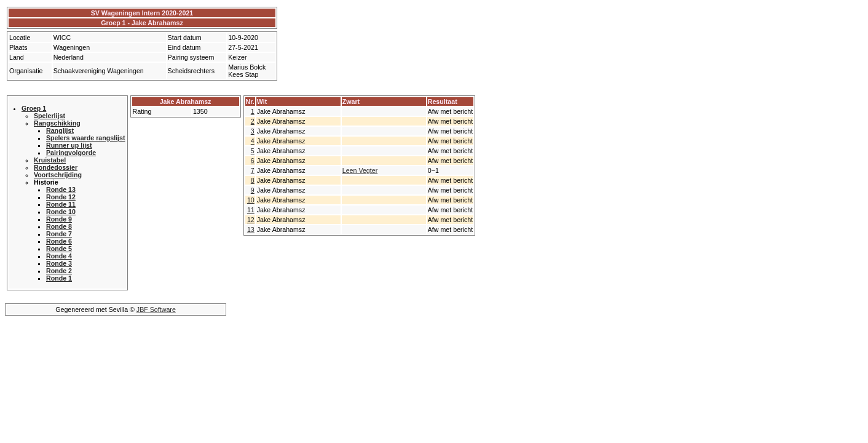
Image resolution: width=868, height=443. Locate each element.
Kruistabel (50, 160)
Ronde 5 (59, 249)
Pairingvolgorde (71, 153)
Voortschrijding (58, 175)
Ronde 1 (59, 278)
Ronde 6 (59, 241)
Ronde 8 (59, 226)
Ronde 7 (59, 234)
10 (251, 200)
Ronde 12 (61, 197)
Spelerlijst (49, 116)
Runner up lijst (69, 145)
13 (251, 229)
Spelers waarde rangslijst (86, 138)
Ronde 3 (59, 263)
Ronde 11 (61, 204)
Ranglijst (60, 130)
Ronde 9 (59, 219)
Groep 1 (34, 108)
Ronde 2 (59, 271)
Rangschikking (57, 123)
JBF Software (156, 309)
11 (251, 210)
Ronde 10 (61, 212)
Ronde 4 (59, 256)
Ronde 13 (61, 190)
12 (251, 220)
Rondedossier (56, 167)
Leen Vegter (360, 170)
